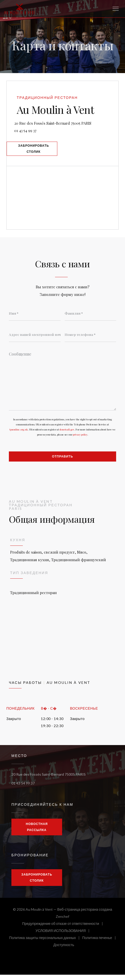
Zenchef (62, 922)
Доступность (64, 951)
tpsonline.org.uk (19, 434)
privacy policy (80, 439)
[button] (116, 9)
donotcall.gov (67, 434)
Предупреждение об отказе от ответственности (64, 930)
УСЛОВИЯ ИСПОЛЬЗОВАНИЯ (64, 937)
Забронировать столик (36, 151)
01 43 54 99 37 (28, 131)
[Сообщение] (62, 383)
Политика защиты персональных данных (46, 944)
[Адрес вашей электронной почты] (35, 338)
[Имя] (35, 316)
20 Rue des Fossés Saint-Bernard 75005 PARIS (68, 123)
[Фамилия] (91, 316)
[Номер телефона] (91, 338)
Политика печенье (100, 944)
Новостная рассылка (37, 832)
